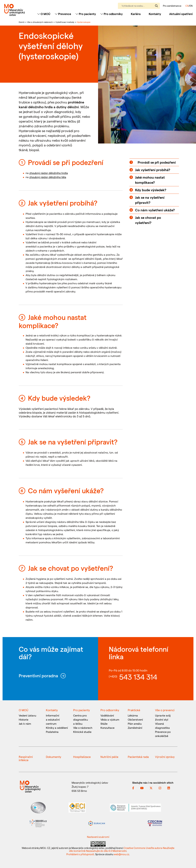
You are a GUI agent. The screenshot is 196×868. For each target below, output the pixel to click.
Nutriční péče (109, 757)
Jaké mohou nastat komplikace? (150, 180)
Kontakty (155, 14)
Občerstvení (135, 719)
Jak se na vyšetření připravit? (150, 200)
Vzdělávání (107, 715)
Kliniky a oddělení (57, 728)
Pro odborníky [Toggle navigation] (112, 14)
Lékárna (133, 715)
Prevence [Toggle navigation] (63, 14)
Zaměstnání (135, 728)
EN (191, 6)
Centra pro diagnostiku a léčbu (81, 719)
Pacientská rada (138, 757)
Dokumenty (54, 757)
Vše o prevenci (165, 710)
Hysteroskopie (84, 22)
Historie (24, 719)
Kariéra (136, 14)
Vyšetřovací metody (65, 22)
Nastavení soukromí (98, 837)
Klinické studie (82, 732)
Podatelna (52, 732)
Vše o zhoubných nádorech (40, 22)
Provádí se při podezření (157, 162)
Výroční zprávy (165, 757)
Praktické (134, 710)
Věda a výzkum (110, 719)
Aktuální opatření (181, 14)
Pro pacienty (82, 710)
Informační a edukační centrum (53, 719)
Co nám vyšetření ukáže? (155, 210)
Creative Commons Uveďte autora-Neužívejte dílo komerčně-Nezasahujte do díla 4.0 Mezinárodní (122, 849)
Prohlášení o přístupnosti (80, 854)
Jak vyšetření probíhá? (153, 170)
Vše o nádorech (83, 728)
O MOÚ (23, 710)
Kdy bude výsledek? (151, 190)
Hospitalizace (82, 757)
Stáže (104, 724)
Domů (22, 22)
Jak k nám (25, 724)
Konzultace (107, 728)
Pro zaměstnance (172, 6)
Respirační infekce (26, 758)
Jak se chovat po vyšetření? (148, 220)
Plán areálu (135, 724)
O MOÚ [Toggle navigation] (44, 14)
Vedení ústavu (27, 715)
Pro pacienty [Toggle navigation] (86, 14)
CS (187, 6)
